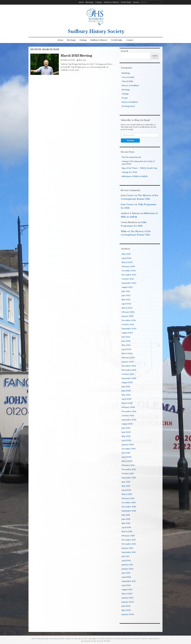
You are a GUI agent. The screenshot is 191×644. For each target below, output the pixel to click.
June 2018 (126, 519)
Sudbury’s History (111, 2)
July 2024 (126, 337)
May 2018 (126, 523)
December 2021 (129, 449)
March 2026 (127, 262)
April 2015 (126, 561)
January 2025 (128, 316)
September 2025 (129, 283)
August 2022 (127, 424)
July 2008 (126, 606)
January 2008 (128, 614)
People (125, 98)
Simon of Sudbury (130, 102)
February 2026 (128, 267)
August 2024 (127, 333)
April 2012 (126, 577)
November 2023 (129, 370)
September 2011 (129, 581)
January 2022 (128, 445)
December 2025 (129, 271)
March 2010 (127, 594)
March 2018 (127, 532)
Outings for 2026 (129, 172)
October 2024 (128, 324)
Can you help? (128, 77)
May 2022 (126, 436)
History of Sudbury (130, 86)
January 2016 (127, 548)
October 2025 (128, 279)
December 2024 (129, 320)
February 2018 (128, 536)
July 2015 (126, 556)
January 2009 (128, 602)
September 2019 (129, 478)
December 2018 (129, 503)
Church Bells (127, 81)
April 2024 (126, 349)
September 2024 (129, 329)
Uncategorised (128, 106)
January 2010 (127, 598)
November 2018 (129, 507)
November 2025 (129, 275)
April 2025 (126, 304)
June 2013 (126, 573)
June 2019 (126, 482)
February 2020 (128, 465)
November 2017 (129, 540)
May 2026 (126, 254)
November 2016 (129, 544)
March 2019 (127, 494)
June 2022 (126, 432)
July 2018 (126, 515)
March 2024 (127, 353)
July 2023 (126, 387)
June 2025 (126, 296)
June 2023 (126, 391)
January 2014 (127, 569)
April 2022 (126, 440)
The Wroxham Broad (131, 157)
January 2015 (127, 565)
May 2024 (126, 345)
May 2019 (126, 486)
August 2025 (127, 287)
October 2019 (128, 474)
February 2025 (128, 312)
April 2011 (126, 585)
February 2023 (128, 407)
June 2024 (126, 341)
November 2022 (129, 411)
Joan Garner (127, 195)
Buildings (126, 73)
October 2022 (128, 416)
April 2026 (126, 258)
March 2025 (127, 308)
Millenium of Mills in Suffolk (135, 176)
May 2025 (126, 300)
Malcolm (82, 60)
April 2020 (127, 457)
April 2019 (126, 490)
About (81, 2)
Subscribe (130, 140)
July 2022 (126, 428)
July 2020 (126, 453)
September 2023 (129, 378)
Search (124, 51)
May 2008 (126, 610)
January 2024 (128, 362)
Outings (99, 2)
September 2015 (129, 552)
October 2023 (128, 374)
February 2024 (128, 358)
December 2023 (129, 366)
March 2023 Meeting (76, 56)
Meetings (90, 2)
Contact (136, 2)
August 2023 (127, 382)
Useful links (126, 2)
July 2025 (126, 291)
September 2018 (129, 511)
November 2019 (129, 469)
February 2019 (128, 498)
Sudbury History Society (96, 31)
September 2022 (129, 420)
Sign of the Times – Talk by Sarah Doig (139, 168)
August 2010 (127, 590)
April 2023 (126, 399)
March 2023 (127, 403)
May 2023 (126, 395)
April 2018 (126, 527)
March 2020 (127, 461)
